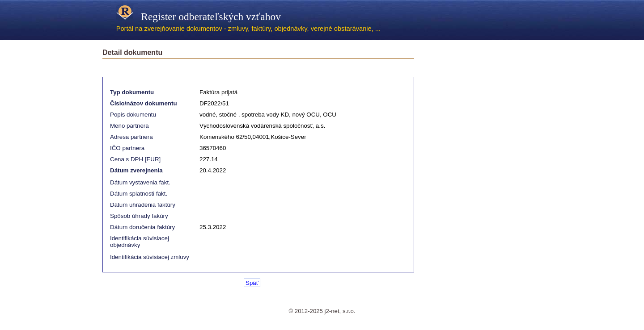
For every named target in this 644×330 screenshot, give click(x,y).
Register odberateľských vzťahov (199, 17)
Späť (252, 283)
